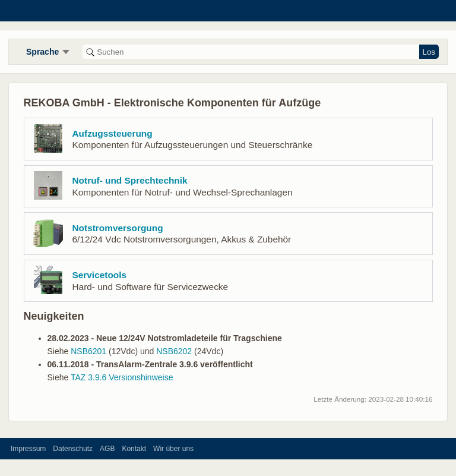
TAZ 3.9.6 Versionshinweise (122, 377)
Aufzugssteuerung (113, 133)
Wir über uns (173, 449)
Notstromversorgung (118, 228)
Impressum (28, 449)
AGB (107, 449)
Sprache (42, 52)
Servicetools (100, 275)
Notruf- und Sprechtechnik (130, 180)
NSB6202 (174, 351)
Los (429, 52)
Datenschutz (73, 449)
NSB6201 (88, 351)
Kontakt (134, 449)
